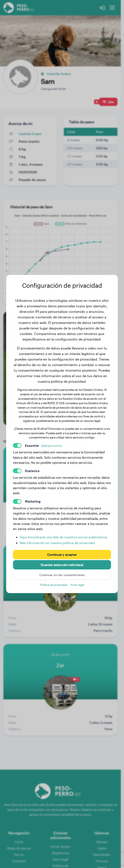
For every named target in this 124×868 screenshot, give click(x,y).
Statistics (32, 471)
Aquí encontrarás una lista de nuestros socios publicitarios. (64, 537)
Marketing (33, 501)
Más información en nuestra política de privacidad (57, 543)
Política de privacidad (54, 585)
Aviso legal (77, 585)
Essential (43, 445)
